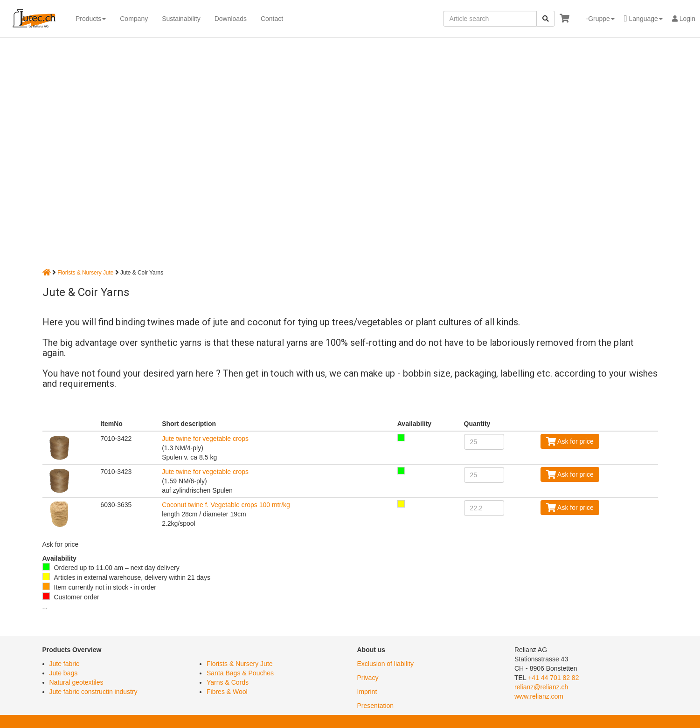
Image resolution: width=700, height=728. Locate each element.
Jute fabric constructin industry (94, 692)
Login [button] (684, 19)
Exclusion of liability (385, 664)
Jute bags (64, 673)
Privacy (368, 678)
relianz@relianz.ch (541, 687)
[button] (596, 19)
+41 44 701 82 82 (553, 678)
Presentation (376, 706)
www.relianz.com (539, 696)
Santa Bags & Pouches (240, 673)
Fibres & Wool (227, 692)
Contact (272, 19)
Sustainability (181, 19)
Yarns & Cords (228, 682)
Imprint (367, 692)
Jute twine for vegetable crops (205, 439)
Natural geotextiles (76, 682)
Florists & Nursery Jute (85, 273)
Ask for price (570, 441)
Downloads (231, 19)
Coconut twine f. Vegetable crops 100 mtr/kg (226, 505)
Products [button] (91, 19)
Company (134, 19)
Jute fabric (65, 664)
